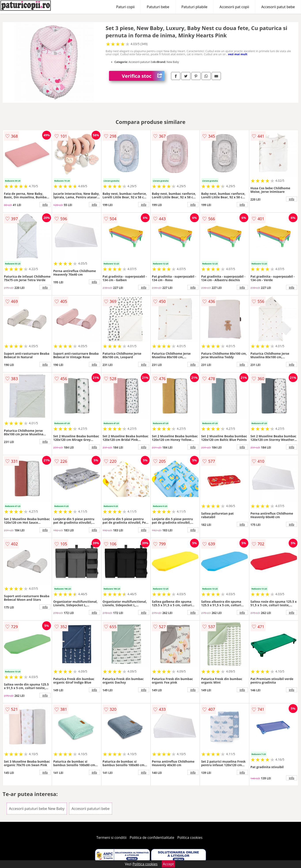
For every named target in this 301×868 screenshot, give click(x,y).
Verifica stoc (143, 76)
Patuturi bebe (158, 7)
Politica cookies (190, 838)
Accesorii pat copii (234, 7)
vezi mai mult (238, 54)
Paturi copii (125, 7)
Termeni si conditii (112, 838)
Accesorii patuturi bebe (90, 809)
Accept (168, 864)
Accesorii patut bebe (278, 7)
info (45, 205)
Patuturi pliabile (194, 7)
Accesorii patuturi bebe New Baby (37, 809)
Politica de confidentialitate (152, 838)
